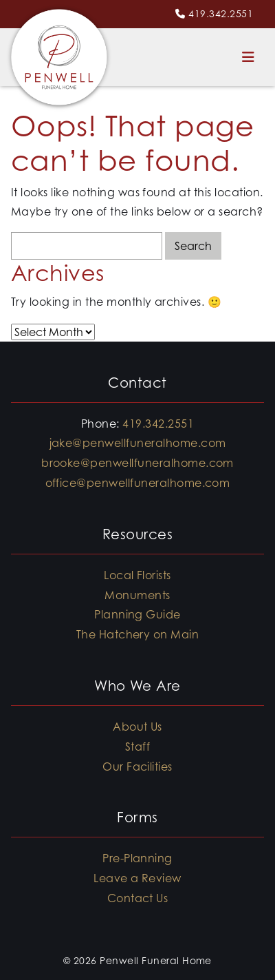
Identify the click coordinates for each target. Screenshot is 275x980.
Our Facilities (137, 767)
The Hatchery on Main (138, 634)
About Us (137, 727)
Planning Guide (137, 614)
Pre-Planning (137, 858)
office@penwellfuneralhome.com (138, 483)
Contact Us (138, 898)
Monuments (137, 595)
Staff (137, 747)
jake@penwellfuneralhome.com (138, 443)
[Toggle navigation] (248, 57)
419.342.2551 (221, 13)
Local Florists (137, 575)
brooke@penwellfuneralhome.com (137, 463)
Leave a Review (137, 878)
